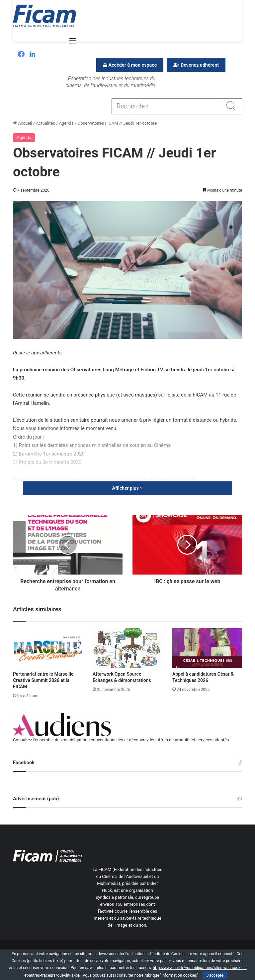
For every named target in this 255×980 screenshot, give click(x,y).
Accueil (23, 123)
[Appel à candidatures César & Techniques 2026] (207, 648)
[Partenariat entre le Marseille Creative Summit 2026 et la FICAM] (48, 648)
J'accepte (215, 975)
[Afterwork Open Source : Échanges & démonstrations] (127, 648)
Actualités (45, 123)
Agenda (66, 123)
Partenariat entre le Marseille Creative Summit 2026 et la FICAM (43, 680)
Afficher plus (127, 488)
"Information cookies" (179, 975)
